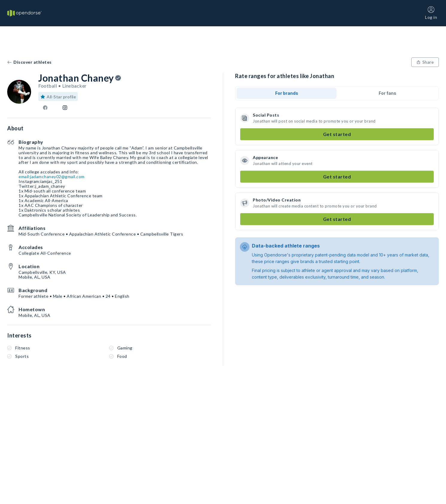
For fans (388, 93)
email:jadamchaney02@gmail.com (52, 177)
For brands (287, 93)
